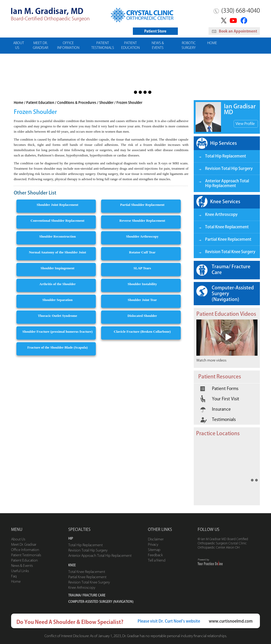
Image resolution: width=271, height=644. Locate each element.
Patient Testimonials (103, 45)
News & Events (158, 45)
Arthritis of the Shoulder (57, 284)
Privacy (153, 545)
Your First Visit (220, 399)
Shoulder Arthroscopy (142, 236)
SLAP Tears (142, 268)
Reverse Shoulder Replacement (142, 221)
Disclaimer (156, 539)
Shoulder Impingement (57, 268)
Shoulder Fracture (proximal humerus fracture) (57, 332)
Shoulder (106, 103)
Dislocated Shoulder (142, 316)
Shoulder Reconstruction (57, 236)
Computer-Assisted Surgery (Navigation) (233, 293)
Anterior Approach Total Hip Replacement (227, 183)
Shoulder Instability (142, 284)
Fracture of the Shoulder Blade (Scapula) (57, 347)
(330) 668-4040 (241, 11)
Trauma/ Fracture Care (231, 269)
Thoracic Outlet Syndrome (58, 316)
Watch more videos (211, 360)
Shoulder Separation (57, 300)
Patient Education (130, 45)
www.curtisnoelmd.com (231, 621)
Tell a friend (157, 560)
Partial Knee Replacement (228, 239)
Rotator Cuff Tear (142, 252)
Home (212, 43)
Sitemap (154, 550)
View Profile (245, 124)
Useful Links (20, 571)
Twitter (223, 20)
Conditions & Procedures (77, 103)
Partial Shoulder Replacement (142, 205)
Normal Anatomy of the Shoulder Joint (57, 252)
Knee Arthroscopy (221, 214)
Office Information (68, 45)
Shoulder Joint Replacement (58, 205)
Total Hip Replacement (226, 156)
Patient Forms (219, 388)
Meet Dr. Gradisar (40, 45)
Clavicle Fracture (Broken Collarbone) (142, 332)
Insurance (216, 409)
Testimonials (218, 419)
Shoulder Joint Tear (142, 300)
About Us (19, 45)
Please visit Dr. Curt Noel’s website (169, 621)
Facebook (245, 20)
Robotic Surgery (189, 45)
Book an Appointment (234, 31)
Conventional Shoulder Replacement (57, 221)
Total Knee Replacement (227, 227)
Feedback (155, 555)
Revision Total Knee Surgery (230, 252)
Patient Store (155, 31)
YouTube (234, 20)
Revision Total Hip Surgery (229, 168)
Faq (14, 576)
